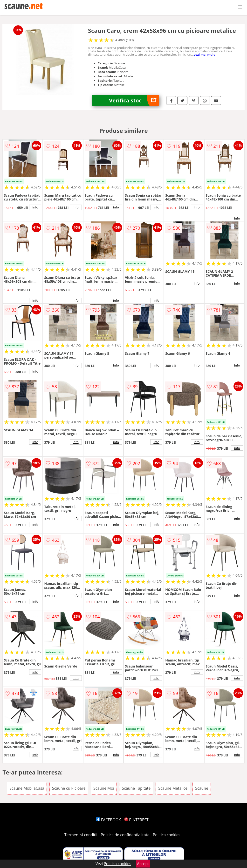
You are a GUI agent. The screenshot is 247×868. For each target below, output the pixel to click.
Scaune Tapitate (136, 788)
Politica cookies (167, 835)
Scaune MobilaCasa (27, 788)
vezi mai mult (204, 54)
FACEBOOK (108, 820)
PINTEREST (136, 820)
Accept (143, 864)
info (35, 207)
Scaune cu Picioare (69, 788)
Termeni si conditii (81, 835)
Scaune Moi (104, 788)
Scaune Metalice (173, 788)
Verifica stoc (134, 100)
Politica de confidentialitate (125, 835)
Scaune (202, 788)
